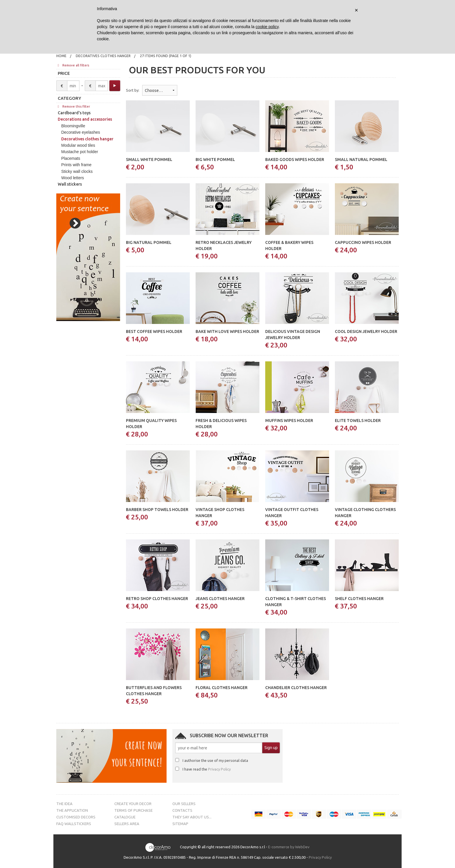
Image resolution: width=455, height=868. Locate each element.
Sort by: (133, 90)
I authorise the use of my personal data (215, 760)
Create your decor (133, 804)
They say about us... (192, 817)
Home (61, 56)
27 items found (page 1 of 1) (166, 56)
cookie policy (267, 27)
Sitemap (180, 824)
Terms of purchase (133, 810)
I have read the (207, 769)
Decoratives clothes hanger (103, 56)
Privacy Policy (219, 769)
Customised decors (76, 817)
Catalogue (125, 817)
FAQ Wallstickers (74, 824)
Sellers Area (127, 824)
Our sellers (184, 804)
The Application (72, 810)
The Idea (64, 804)
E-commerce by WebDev (289, 847)
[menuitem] (61, 56)
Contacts (182, 810)
